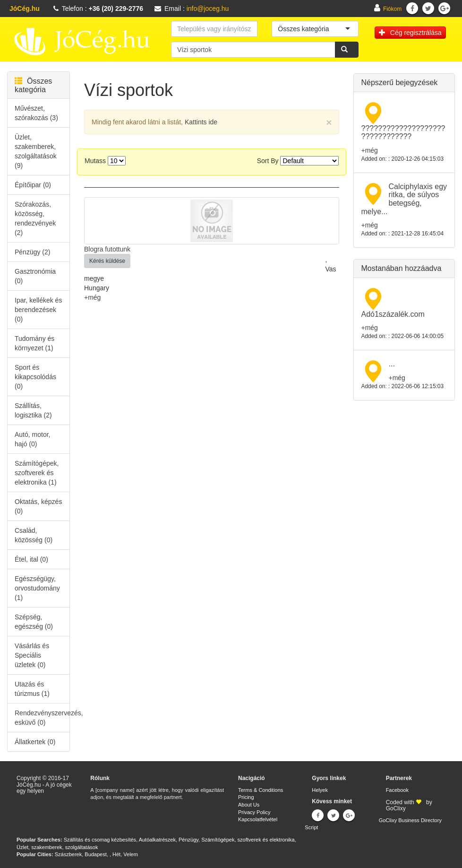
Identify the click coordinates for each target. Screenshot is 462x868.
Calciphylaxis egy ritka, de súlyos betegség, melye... (404, 199)
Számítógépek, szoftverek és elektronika (248, 840)
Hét (116, 854)
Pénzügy (188, 840)
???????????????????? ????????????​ (403, 133)
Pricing (246, 797)
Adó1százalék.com (393, 314)
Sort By (268, 161)
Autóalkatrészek (157, 840)
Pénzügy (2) (32, 252)
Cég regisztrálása (410, 33)
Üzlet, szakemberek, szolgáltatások (57, 847)
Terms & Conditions (261, 790)
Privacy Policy (254, 812)
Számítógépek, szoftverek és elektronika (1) (37, 473)
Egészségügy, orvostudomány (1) (37, 588)
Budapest (95, 854)
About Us (249, 805)
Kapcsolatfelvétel (258, 819)
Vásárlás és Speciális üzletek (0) (32, 655)
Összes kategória (33, 85)
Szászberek (68, 854)
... (391, 364)
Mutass (95, 161)
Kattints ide (201, 122)
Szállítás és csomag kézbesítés (100, 840)
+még (92, 297)
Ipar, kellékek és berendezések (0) (38, 310)
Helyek (320, 790)
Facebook (397, 790)
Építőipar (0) (33, 185)
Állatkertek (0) (35, 742)
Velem (131, 854)
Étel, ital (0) (31, 559)
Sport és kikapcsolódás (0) (35, 377)
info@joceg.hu (208, 9)
